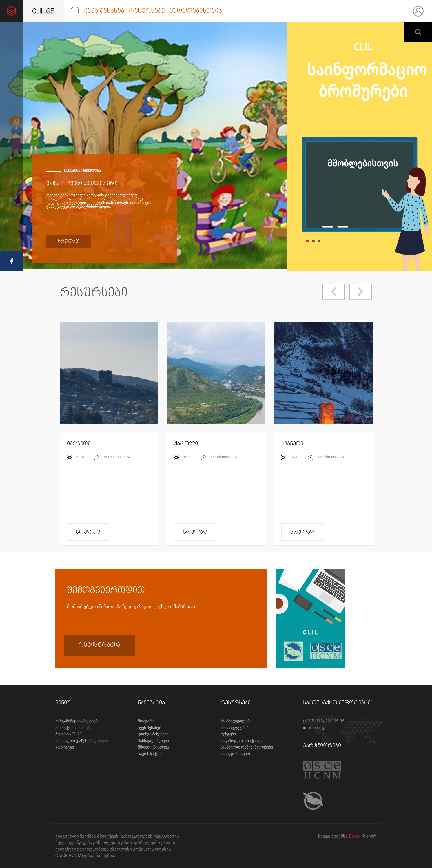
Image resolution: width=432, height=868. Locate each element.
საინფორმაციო (235, 754)
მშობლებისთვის (196, 11)
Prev (334, 292)
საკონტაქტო (150, 754)
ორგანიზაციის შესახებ (76, 721)
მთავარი (146, 721)
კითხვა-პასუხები (153, 734)
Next (361, 292)
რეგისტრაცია (99, 645)
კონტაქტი (65, 747)
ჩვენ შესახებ (104, 11)
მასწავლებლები (153, 741)
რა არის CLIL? (69, 734)
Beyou (355, 836)
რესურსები (147, 11)
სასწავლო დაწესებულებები (82, 741)
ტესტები (228, 734)
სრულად (69, 242)
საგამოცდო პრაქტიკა (241, 741)
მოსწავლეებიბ (234, 728)
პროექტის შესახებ (72, 728)
